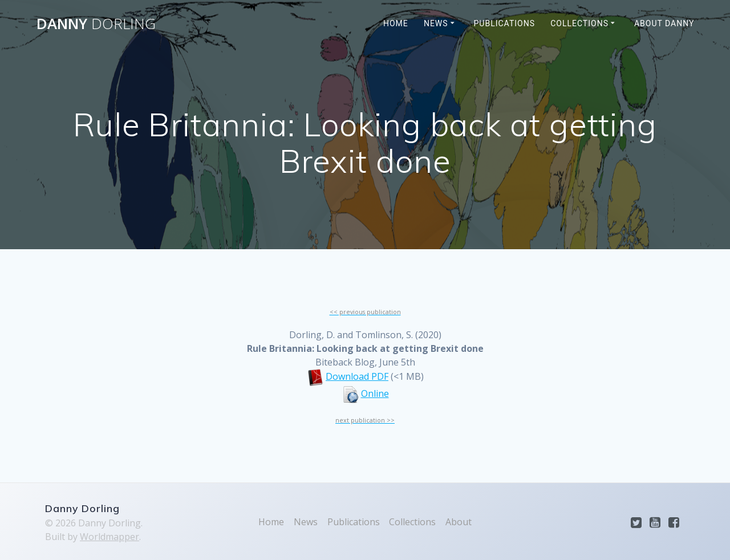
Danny (96, 24)
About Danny (664, 23)
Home (396, 23)
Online (375, 393)
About (459, 522)
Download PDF (357, 376)
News (436, 23)
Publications (504, 23)
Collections (579, 23)
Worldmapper (109, 537)
